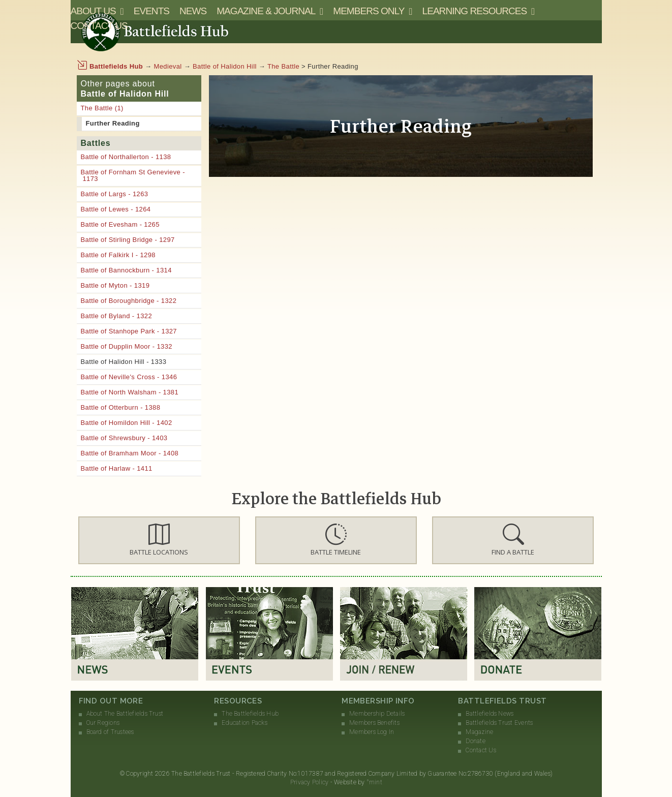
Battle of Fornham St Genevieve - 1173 (133, 175)
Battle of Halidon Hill (225, 66)
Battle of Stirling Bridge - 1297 (128, 240)
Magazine (479, 732)
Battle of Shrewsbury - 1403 (124, 438)
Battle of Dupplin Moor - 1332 (127, 346)
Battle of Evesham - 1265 (120, 224)
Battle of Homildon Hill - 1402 (127, 423)
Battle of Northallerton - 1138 (126, 157)
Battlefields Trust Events (499, 723)
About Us (93, 11)
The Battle (283, 66)
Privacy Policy (309, 782)
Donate (475, 741)
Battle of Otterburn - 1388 (121, 407)
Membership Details (377, 714)
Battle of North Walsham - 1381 (130, 392)
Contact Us (99, 26)
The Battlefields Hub (250, 714)
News (193, 11)
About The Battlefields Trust (125, 714)
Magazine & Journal (266, 11)
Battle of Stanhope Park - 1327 (129, 331)
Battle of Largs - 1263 (115, 194)
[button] (159, 540)
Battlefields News (490, 714)
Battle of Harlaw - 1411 (117, 468)
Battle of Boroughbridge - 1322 (129, 301)
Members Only (369, 11)
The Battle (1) (102, 108)
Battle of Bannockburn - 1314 (126, 270)
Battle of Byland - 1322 (117, 316)
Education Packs (245, 723)
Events (151, 11)
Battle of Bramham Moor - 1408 (130, 453)
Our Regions (103, 723)
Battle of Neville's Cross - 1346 (129, 377)
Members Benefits (374, 723)
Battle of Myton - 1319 (115, 285)
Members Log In (372, 732)
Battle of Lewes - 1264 (116, 209)
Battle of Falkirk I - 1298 (118, 255)
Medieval (168, 66)
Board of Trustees (110, 732)
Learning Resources (475, 11)
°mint (374, 782)
